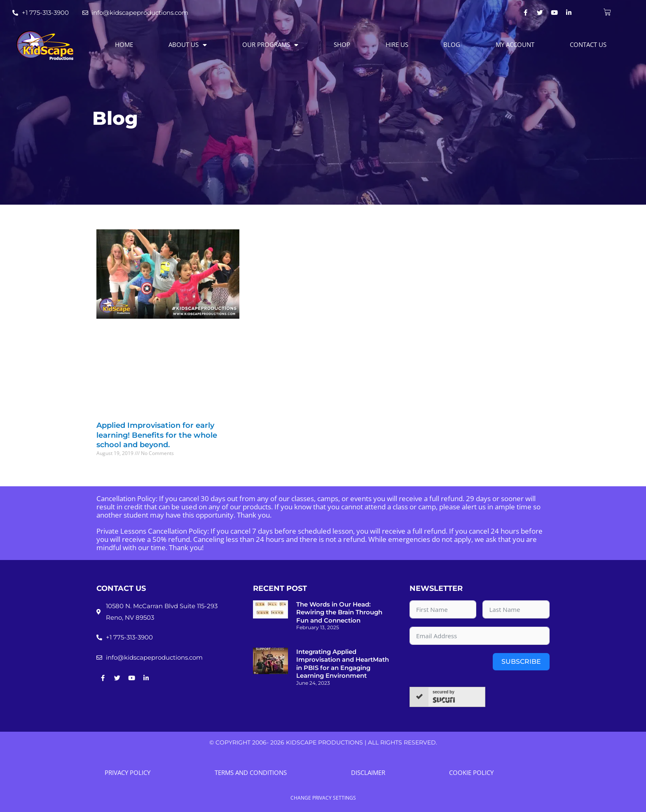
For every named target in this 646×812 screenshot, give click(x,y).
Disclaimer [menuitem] (368, 772)
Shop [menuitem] (342, 44)
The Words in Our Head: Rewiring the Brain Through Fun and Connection (339, 612)
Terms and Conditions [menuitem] (251, 772)
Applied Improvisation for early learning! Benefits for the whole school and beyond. (157, 435)
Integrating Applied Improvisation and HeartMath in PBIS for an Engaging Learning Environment (343, 664)
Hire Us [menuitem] (397, 44)
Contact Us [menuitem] (588, 44)
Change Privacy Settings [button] (323, 798)
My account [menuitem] (515, 44)
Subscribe (521, 661)
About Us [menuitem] (188, 44)
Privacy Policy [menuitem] (128, 772)
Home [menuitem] (124, 44)
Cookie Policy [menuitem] (471, 772)
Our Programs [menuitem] (270, 44)
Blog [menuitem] (452, 44)
